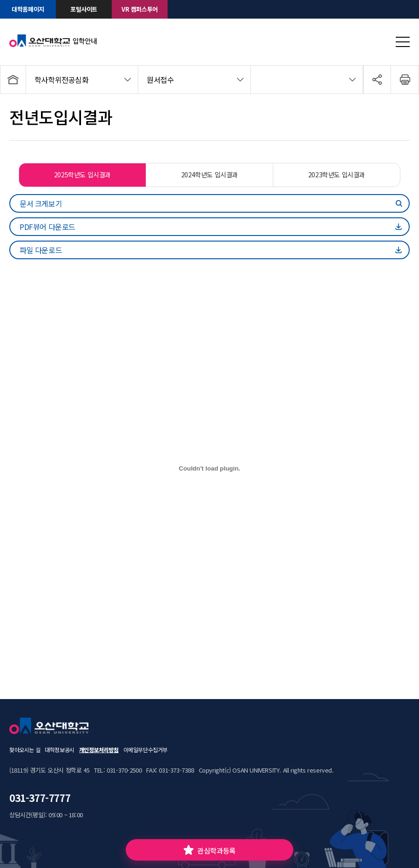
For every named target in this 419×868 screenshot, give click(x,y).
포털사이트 (84, 9)
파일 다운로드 (41, 250)
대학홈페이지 (28, 9)
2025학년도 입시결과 (82, 175)
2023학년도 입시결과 (337, 175)
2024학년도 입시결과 (209, 175)
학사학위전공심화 (62, 80)
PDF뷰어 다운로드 (47, 227)
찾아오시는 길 (25, 750)
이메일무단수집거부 (145, 750)
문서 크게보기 (41, 203)
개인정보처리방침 (99, 750)
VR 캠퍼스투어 (140, 9)
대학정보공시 (60, 750)
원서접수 (160, 80)
